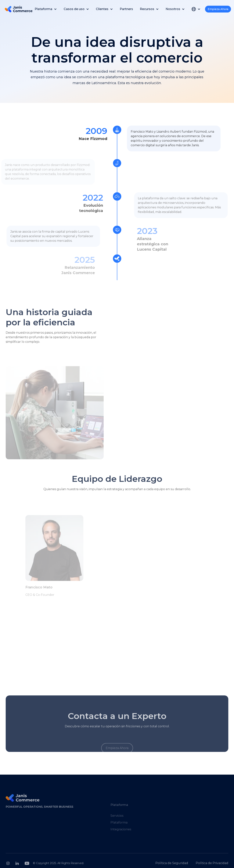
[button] (46, 9)
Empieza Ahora (218, 9)
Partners (126, 9)
